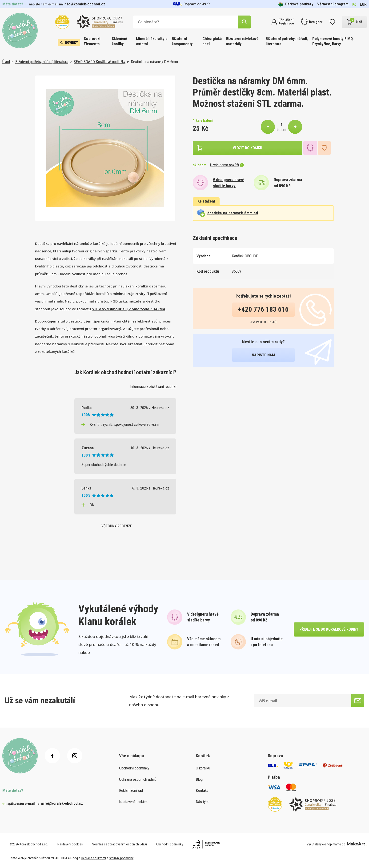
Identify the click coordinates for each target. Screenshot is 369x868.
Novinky (69, 43)
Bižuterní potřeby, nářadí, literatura (287, 41)
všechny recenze (117, 526)
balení (281, 130)
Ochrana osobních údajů (138, 779)
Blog (199, 779)
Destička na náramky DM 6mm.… (156, 62)
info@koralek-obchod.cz (84, 4)
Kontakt (202, 790)
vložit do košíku (247, 148)
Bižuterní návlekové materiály (242, 41)
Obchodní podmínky (134, 768)
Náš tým (202, 802)
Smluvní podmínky (121, 858)
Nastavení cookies (133, 802)
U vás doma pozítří (227, 165)
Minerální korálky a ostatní (152, 41)
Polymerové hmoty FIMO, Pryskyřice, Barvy (333, 41)
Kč (354, 4)
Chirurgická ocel (212, 41)
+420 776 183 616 (263, 309)
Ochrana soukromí (93, 858)
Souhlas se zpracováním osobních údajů (120, 844)
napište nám (263, 355)
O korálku (203, 768)
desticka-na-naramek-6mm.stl (228, 213)
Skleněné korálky (119, 41)
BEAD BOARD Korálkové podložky (100, 62)
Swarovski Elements (92, 41)
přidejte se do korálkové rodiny (329, 629)
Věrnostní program (333, 4)
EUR (363, 4)
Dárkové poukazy (296, 4)
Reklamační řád (131, 790)
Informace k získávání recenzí (153, 386)
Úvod (6, 62)
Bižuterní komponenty (182, 41)
